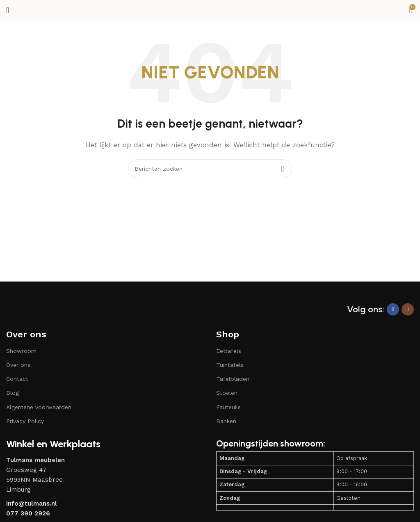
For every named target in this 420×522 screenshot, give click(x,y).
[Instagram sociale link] (408, 309)
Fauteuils (228, 407)
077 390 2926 (28, 513)
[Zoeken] (210, 169)
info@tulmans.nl (32, 504)
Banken (226, 421)
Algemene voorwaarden (39, 407)
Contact (17, 379)
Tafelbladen (233, 379)
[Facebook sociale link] (393, 309)
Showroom (21, 351)
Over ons (26, 334)
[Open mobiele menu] (8, 10)
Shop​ (228, 334)
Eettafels (229, 351)
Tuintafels (230, 365)
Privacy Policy (25, 421)
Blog (13, 393)
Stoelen (227, 393)
